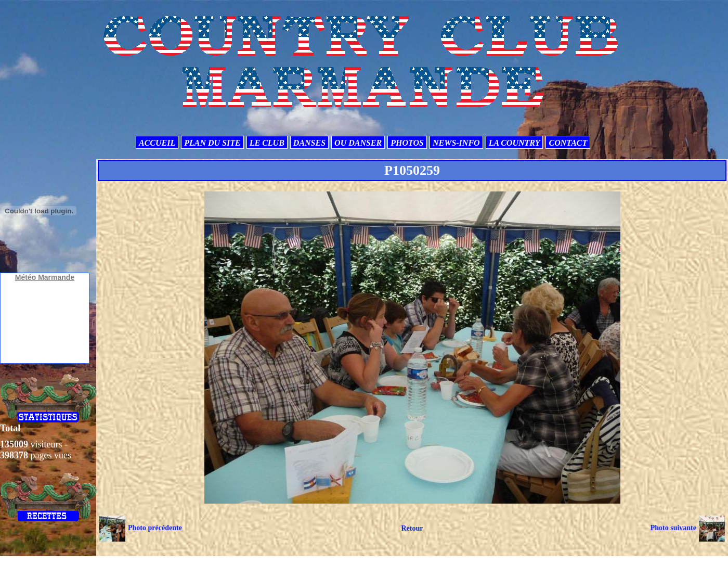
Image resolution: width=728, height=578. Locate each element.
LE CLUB (267, 143)
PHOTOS (407, 143)
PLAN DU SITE (212, 143)
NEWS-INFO (456, 143)
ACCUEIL (157, 143)
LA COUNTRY (515, 143)
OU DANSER (358, 143)
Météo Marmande (45, 277)
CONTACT (568, 143)
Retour (412, 528)
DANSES (309, 143)
